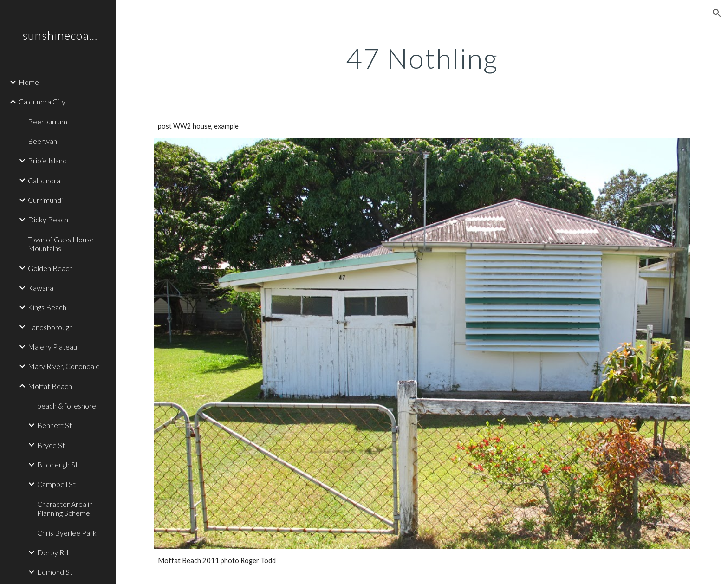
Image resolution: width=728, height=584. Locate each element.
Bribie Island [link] (47, 160)
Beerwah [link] (42, 141)
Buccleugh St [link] (58, 464)
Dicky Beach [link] (48, 219)
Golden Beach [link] (50, 268)
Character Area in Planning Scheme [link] (65, 508)
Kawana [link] (41, 288)
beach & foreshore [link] (67, 406)
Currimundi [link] (45, 200)
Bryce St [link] (51, 445)
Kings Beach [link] (47, 307)
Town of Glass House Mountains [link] (61, 244)
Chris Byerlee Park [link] (67, 533)
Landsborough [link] (50, 327)
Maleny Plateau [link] (52, 347)
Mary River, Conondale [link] (64, 366)
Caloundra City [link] (42, 101)
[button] (717, 13)
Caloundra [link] (44, 180)
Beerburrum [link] (48, 121)
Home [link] (29, 82)
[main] (422, 58)
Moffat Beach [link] (50, 386)
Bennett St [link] (55, 425)
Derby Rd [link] (53, 552)
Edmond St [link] (55, 572)
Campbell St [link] (56, 484)
